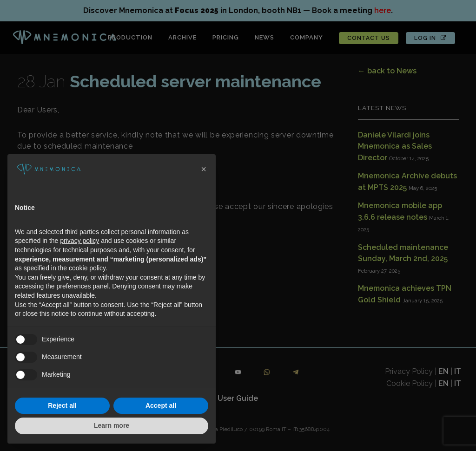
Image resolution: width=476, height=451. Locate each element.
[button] (204, 169)
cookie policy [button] (87, 268)
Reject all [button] (62, 405)
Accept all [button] (161, 405)
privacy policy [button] (79, 241)
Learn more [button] (112, 425)
